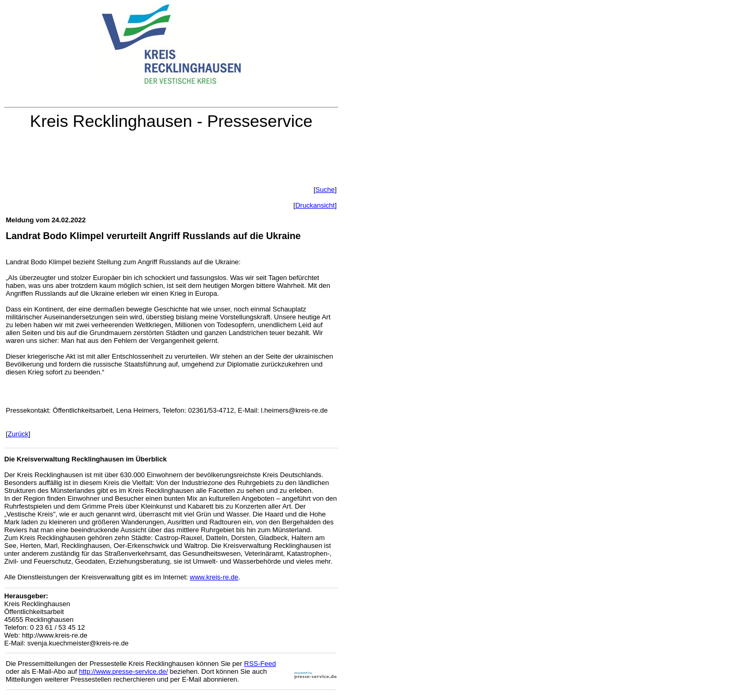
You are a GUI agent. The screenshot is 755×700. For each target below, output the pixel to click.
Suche (325, 190)
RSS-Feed (260, 664)
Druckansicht (315, 205)
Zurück (18, 434)
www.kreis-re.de (214, 577)
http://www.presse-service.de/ (123, 671)
